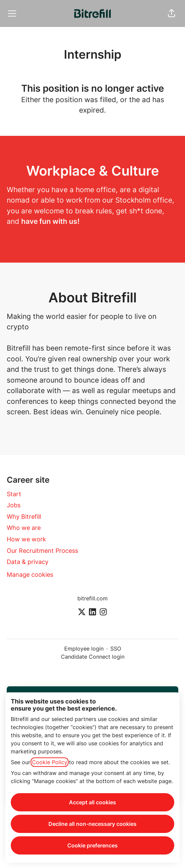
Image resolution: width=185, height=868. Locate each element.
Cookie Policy (50, 762)
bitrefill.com (92, 598)
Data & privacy (28, 562)
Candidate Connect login (93, 657)
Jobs (14, 505)
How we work (26, 539)
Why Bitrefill (24, 517)
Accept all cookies (92, 802)
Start (14, 494)
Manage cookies (30, 575)
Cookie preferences (92, 845)
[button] (172, 13)
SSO (116, 649)
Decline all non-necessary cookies (92, 824)
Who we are (24, 528)
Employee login (84, 649)
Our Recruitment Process (42, 551)
